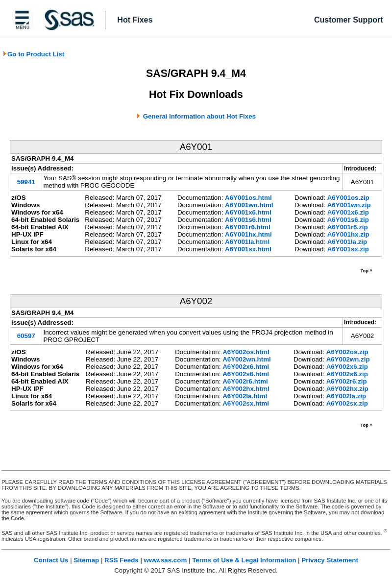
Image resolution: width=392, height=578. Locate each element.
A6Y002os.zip (347, 352)
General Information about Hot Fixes (199, 116)
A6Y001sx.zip (348, 249)
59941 (26, 182)
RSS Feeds (122, 560)
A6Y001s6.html (248, 220)
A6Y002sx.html (246, 403)
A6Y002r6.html (245, 381)
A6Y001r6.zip (348, 227)
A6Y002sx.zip (347, 403)
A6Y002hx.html (246, 389)
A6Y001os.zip (348, 198)
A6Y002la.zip (346, 396)
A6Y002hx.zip (347, 389)
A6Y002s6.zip (347, 374)
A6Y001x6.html (248, 212)
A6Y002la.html (245, 396)
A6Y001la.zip (347, 242)
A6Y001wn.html (249, 205)
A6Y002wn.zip (348, 359)
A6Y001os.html (248, 198)
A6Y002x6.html (246, 367)
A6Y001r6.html (248, 227)
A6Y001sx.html (248, 249)
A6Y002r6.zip (347, 381)
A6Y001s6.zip (348, 220)
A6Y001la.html (247, 242)
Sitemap (86, 560)
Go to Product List (33, 54)
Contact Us (51, 560)
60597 (26, 336)
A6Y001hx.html (248, 234)
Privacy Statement (330, 560)
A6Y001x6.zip (348, 212)
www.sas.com (166, 560)
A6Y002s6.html (246, 374)
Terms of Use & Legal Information (244, 560)
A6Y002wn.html (247, 359)
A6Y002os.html (246, 352)
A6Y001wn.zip (349, 205)
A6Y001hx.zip (348, 234)
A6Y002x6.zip (347, 367)
